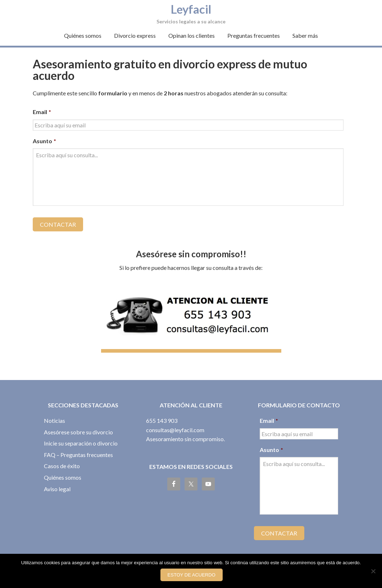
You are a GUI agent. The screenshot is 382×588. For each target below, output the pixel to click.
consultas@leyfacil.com (175, 425)
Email (42, 112)
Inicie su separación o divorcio (81, 439)
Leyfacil (191, 8)
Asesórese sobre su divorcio (78, 427)
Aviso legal (57, 484)
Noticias (54, 416)
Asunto (44, 141)
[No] (373, 572)
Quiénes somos (63, 473)
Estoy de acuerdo (193, 576)
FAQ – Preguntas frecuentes (78, 450)
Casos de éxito (62, 462)
